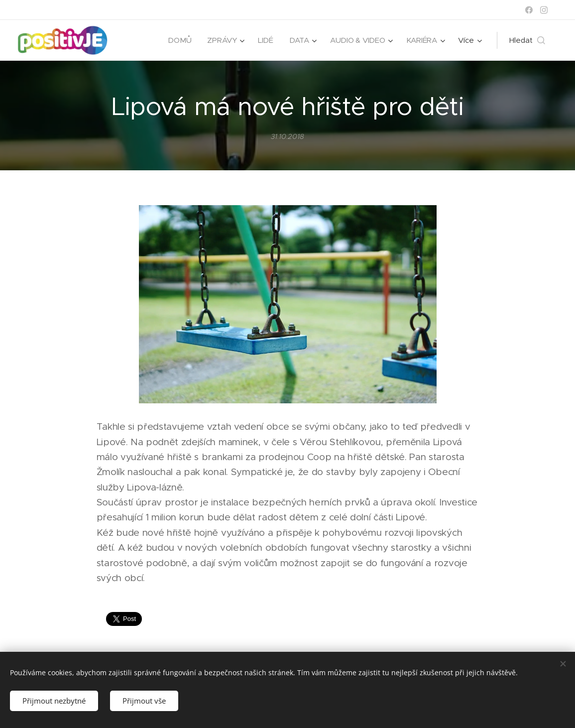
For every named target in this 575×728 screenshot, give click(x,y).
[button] (527, 40)
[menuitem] (178, 40)
